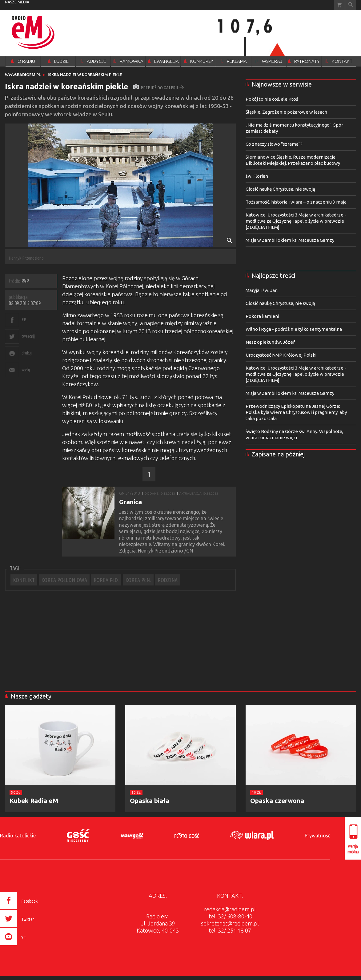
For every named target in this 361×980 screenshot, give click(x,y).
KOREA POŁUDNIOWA (64, 580)
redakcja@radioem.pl (230, 909)
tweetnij (28, 336)
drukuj (26, 353)
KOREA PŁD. (106, 580)
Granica (130, 502)
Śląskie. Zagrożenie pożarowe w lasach (286, 112)
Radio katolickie (18, 836)
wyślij (26, 369)
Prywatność (317, 836)
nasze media (17, 2)
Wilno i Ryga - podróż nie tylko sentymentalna (294, 329)
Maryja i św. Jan (262, 290)
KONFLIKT (24, 580)
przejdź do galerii (159, 88)
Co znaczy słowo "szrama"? (274, 144)
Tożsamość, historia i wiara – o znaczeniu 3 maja (296, 202)
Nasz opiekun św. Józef (270, 342)
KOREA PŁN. (138, 580)
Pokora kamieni (262, 316)
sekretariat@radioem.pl (230, 923)
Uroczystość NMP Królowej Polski (281, 355)
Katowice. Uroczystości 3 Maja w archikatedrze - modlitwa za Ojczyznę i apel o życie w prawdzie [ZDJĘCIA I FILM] (296, 221)
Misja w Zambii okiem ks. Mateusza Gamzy (290, 240)
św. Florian (257, 176)
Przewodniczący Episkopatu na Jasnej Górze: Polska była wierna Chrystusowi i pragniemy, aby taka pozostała (296, 412)
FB (24, 320)
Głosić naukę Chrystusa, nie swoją (280, 189)
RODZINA (168, 580)
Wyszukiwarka (351, 5)
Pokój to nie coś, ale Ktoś (272, 99)
